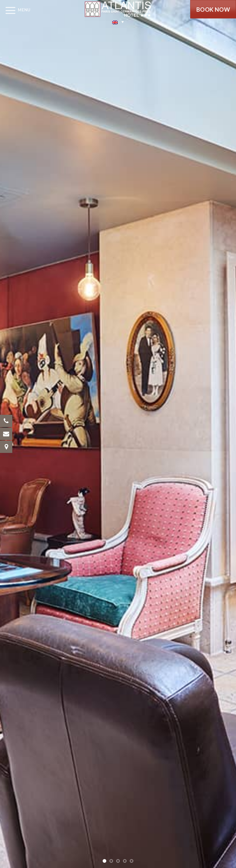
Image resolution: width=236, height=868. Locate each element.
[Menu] (15, 10)
